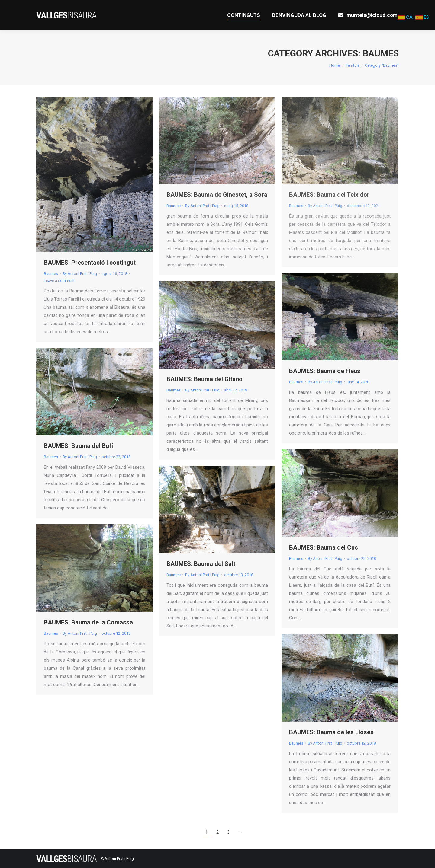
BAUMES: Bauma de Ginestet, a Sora (217, 195)
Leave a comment (59, 281)
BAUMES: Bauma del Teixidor (329, 195)
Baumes (51, 274)
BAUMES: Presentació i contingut (90, 263)
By (80, 274)
